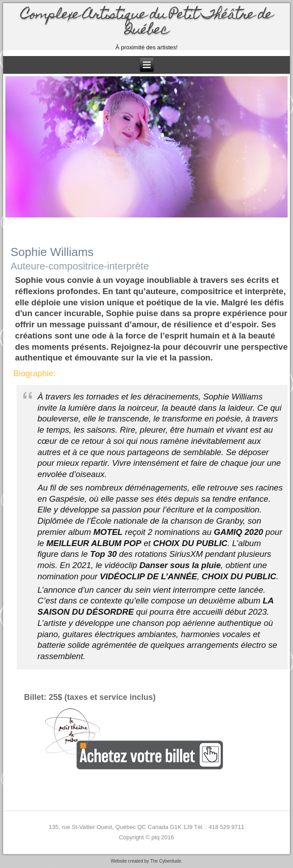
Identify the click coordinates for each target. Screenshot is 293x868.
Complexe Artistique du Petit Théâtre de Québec (147, 23)
